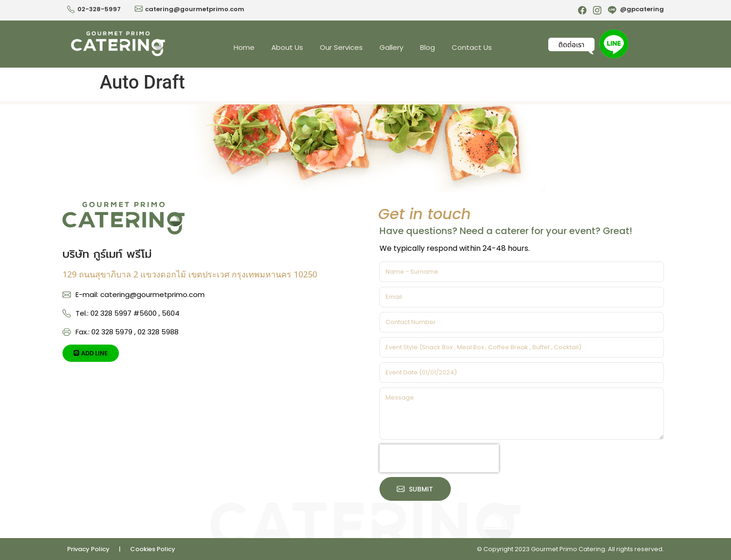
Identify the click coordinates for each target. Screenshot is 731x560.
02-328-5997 (99, 9)
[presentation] (439, 458)
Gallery (391, 47)
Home (244, 47)
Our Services (341, 47)
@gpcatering (642, 9)
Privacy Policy (88, 549)
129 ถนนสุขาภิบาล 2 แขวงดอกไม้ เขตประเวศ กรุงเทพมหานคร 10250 (190, 274)
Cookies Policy (153, 549)
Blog (428, 47)
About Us (287, 47)
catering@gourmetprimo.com (195, 9)
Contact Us (472, 47)
